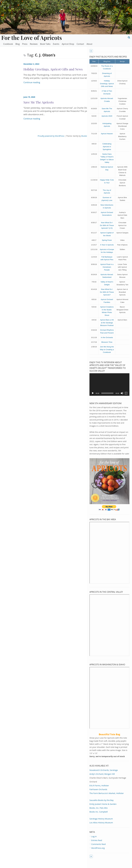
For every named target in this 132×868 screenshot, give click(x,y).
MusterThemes (65, 136)
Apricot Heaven (107, 136)
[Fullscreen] (126, 398)
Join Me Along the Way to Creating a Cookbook (107, 355)
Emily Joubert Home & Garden (103, 809)
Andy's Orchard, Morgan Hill (102, 779)
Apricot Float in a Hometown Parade (107, 272)
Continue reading (11, 82)
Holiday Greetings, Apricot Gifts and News (107, 86)
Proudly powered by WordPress (28, 136)
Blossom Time (107, 347)
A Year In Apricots (107, 247)
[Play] (93, 398)
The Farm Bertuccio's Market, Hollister (107, 798)
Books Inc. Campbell (99, 817)
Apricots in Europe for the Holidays (107, 255)
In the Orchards (107, 343)
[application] (110, 390)
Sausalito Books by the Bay (102, 805)
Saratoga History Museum (101, 824)
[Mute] (122, 398)
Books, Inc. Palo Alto (99, 813)
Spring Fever (107, 243)
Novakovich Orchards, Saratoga (104, 775)
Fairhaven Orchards (98, 794)
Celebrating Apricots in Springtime (107, 149)
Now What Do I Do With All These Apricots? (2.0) (107, 228)
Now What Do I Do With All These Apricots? (107, 297)
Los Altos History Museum (101, 828)
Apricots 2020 (107, 119)
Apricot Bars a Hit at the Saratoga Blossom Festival (107, 328)
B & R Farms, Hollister (99, 791)
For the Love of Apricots (32, 38)
